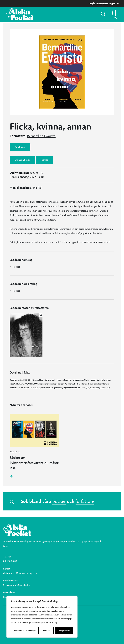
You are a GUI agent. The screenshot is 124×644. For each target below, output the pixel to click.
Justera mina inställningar (25, 631)
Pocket (16, 267)
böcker (59, 501)
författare (85, 501)
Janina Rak (36, 188)
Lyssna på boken (23, 160)
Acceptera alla (64, 631)
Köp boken (20, 147)
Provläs (44, 160)
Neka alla (47, 631)
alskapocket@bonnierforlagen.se (21, 573)
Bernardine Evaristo (41, 136)
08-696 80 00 (10, 561)
